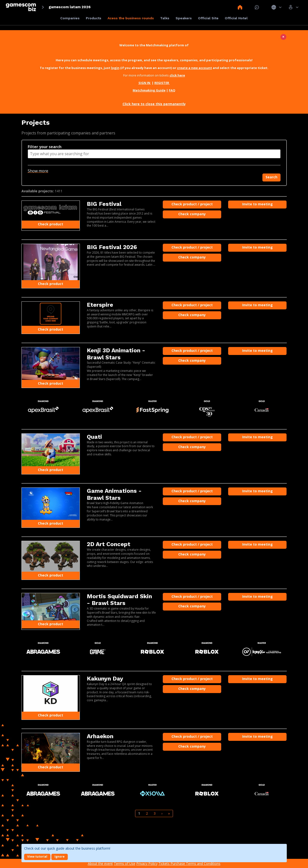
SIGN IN (145, 83)
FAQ (172, 90)
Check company (192, 214)
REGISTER (162, 83)
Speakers (184, 18)
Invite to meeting (257, 204)
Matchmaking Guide (149, 90)
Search (271, 177)
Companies (70, 18)
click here (177, 75)
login (115, 68)
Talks (165, 18)
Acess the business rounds (131, 18)
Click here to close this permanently (154, 104)
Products (94, 18)
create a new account (195, 68)
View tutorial (37, 857)
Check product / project (192, 204)
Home (240, 7)
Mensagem (257, 7)
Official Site (208, 18)
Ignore (60, 857)
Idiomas (277, 7)
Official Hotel (236, 18)
